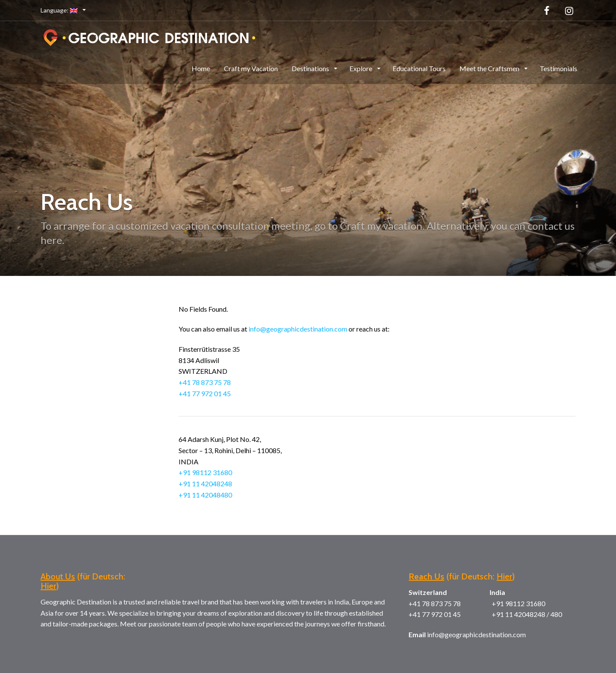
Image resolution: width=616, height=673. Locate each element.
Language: (60, 10)
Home (201, 68)
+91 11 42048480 (205, 495)
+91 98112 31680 (205, 472)
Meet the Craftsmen (490, 68)
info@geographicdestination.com (298, 329)
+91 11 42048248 (205, 484)
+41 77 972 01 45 (205, 393)
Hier (48, 586)
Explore (361, 68)
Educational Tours (419, 68)
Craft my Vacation (251, 68)
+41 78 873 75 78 (205, 382)
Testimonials (558, 68)
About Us (58, 576)
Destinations (311, 68)
